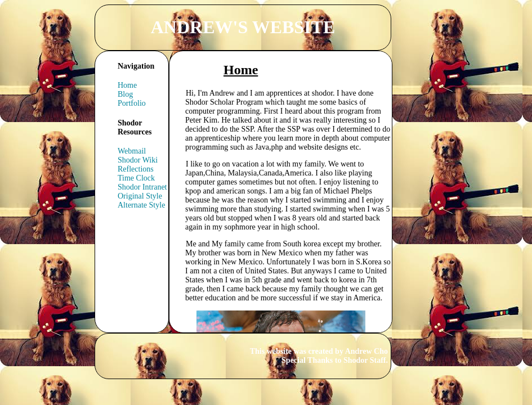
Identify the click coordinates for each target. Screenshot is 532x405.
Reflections (136, 169)
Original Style (140, 196)
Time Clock (136, 178)
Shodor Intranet (142, 187)
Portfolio (132, 103)
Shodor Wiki (138, 160)
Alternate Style (141, 205)
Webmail (132, 151)
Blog (125, 94)
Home (127, 85)
